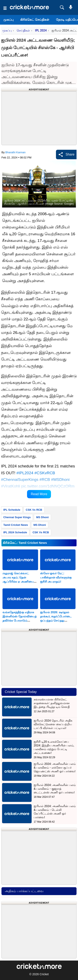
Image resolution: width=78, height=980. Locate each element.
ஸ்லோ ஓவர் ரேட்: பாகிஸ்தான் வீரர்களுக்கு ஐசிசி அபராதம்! (56, 577)
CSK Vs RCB (34, 510)
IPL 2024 (41, 30)
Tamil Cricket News (16, 525)
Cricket (44, 974)
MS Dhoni (42, 517)
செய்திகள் (23, 30)
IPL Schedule (12, 510)
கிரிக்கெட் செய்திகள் (35, 20)
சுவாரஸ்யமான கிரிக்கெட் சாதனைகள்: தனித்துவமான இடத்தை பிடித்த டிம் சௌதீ (52, 703)
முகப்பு (8, 20)
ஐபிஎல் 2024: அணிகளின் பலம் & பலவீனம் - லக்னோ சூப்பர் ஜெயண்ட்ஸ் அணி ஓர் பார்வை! (55, 768)
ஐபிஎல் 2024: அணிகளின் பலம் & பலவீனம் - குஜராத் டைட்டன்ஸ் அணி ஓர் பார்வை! (55, 789)
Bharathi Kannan (15, 152)
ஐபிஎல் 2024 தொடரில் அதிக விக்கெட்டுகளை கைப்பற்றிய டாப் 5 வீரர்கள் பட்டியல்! (53, 724)
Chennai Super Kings (17, 517)
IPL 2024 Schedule (15, 532)
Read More (39, 494)
